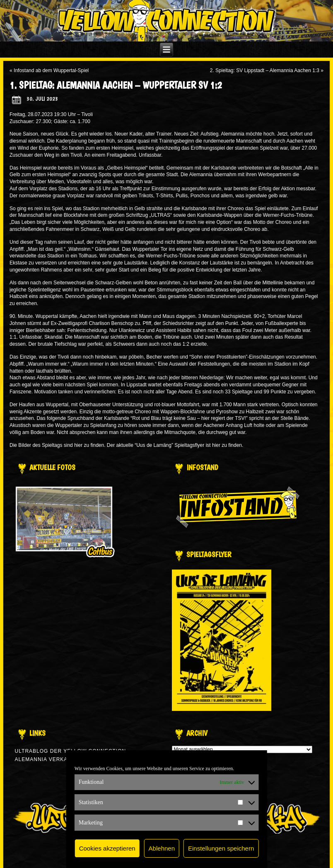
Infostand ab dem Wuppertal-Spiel (51, 70)
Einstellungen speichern (221, 848)
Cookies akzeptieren (107, 848)
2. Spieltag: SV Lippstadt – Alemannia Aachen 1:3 (265, 70)
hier (78, 445)
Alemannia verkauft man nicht (63, 759)
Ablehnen (162, 848)
